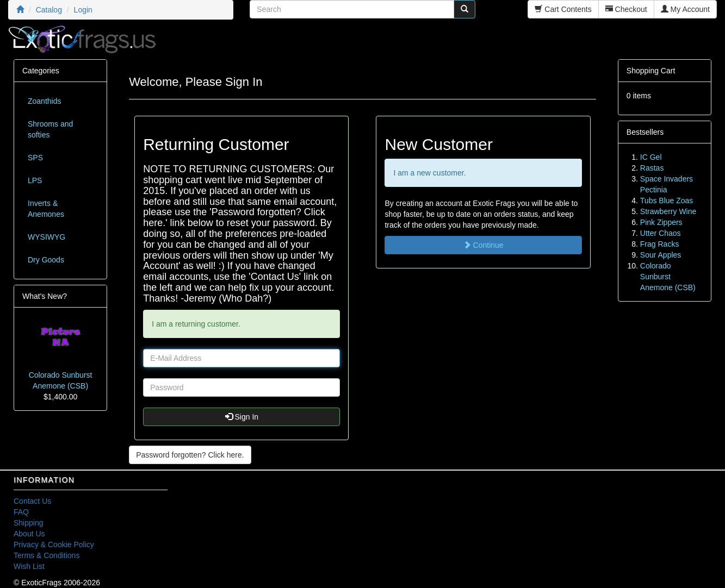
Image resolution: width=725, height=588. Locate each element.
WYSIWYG (47, 237)
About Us (29, 534)
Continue (484, 245)
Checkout (626, 9)
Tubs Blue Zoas (667, 201)
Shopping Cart (651, 71)
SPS (35, 158)
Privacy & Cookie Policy (54, 545)
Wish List (29, 566)
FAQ (21, 512)
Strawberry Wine (668, 211)
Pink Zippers (661, 222)
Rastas (652, 168)
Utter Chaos (661, 233)
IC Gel (651, 157)
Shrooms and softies (50, 129)
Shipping (29, 523)
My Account (685, 9)
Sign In (242, 417)
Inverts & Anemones (46, 209)
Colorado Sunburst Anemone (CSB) (668, 277)
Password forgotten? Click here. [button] (190, 455)
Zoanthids (44, 101)
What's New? (45, 296)
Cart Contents (563, 9)
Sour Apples (661, 255)
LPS (35, 180)
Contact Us (32, 501)
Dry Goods (46, 260)
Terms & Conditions (47, 555)
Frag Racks (660, 244)
